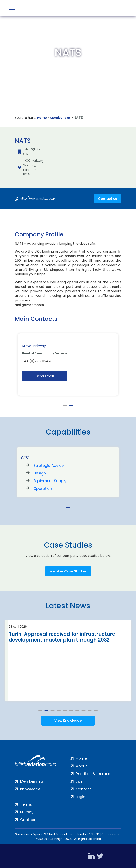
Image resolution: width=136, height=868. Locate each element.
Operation (43, 488)
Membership (32, 781)
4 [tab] (59, 710)
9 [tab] (90, 710)
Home (42, 118)
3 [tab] (53, 710)
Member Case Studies (68, 571)
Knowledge (30, 789)
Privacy (27, 812)
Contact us (108, 199)
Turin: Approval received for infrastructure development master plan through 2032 (62, 637)
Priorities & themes (93, 774)
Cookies (28, 820)
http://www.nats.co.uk (38, 199)
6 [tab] (71, 710)
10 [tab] (96, 710)
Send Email (45, 376)
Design (40, 473)
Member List (60, 118)
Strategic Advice (49, 465)
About (81, 766)
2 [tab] (71, 405)
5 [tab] (65, 710)
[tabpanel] (68, 365)
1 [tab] (65, 405)
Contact (83, 789)
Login (81, 797)
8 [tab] (83, 710)
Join (80, 781)
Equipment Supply (50, 481)
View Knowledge (68, 721)
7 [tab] (77, 710)
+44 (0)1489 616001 (32, 152)
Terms (26, 804)
